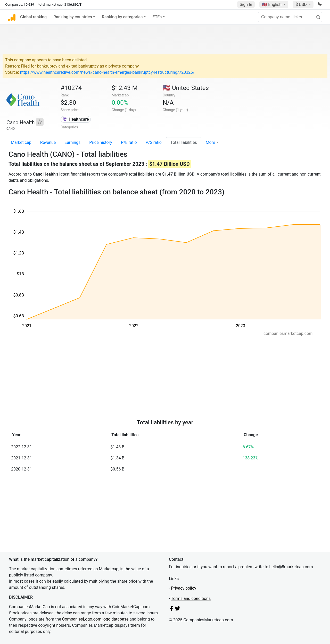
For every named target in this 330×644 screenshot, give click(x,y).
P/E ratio (129, 142)
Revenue (48, 142)
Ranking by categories (122, 17)
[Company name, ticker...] (290, 17)
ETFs (157, 17)
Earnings (72, 142)
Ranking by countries (73, 17)
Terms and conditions (191, 598)
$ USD (302, 5)
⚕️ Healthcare (76, 119)
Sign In (246, 5)
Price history (101, 142)
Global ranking (33, 17)
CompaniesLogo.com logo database (95, 619)
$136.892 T (73, 5)
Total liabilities (184, 142)
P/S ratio (154, 142)
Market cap (21, 142)
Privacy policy (184, 588)
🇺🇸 (272, 5)
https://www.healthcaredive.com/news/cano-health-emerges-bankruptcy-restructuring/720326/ (107, 72)
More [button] (211, 142)
